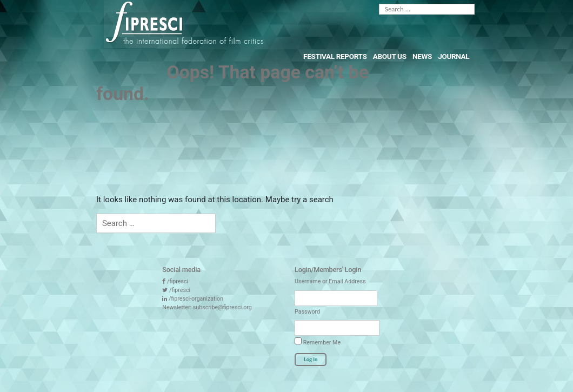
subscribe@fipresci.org (222, 307)
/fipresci (178, 281)
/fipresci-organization (196, 299)
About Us (390, 56)
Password (307, 312)
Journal (454, 56)
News (422, 56)
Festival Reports (335, 56)
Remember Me (318, 342)
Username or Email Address (330, 281)
